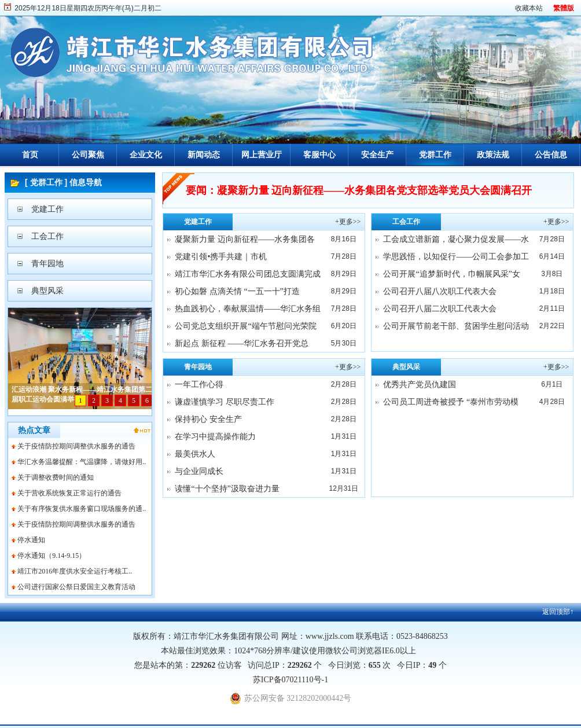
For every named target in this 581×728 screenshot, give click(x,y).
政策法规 (493, 155)
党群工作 (435, 155)
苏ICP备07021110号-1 (290, 680)
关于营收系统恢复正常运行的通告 (69, 493)
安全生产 (377, 155)
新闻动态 (204, 155)
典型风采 (47, 291)
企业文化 (146, 155)
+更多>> (348, 222)
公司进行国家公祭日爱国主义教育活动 (76, 587)
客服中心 (319, 155)
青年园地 (47, 264)
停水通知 (31, 540)
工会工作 (47, 236)
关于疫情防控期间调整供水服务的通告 (76, 446)
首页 (30, 155)
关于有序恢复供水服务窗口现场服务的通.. (82, 509)
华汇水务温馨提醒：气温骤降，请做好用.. (82, 462)
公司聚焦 (88, 155)
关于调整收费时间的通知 (56, 477)
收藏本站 (529, 8)
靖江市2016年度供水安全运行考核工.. (75, 571)
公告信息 (551, 155)
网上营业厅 (262, 155)
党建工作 (47, 209)
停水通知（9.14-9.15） (52, 556)
